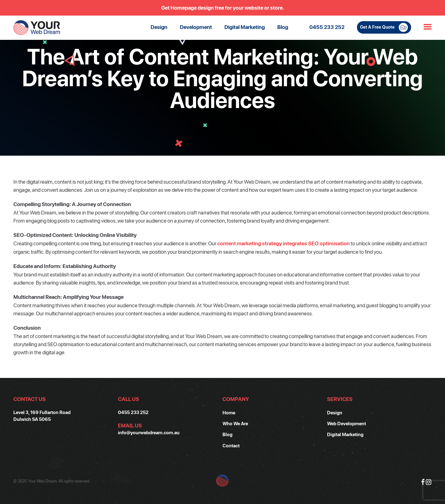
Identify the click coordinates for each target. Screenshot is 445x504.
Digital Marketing (245, 27)
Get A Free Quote (384, 27)
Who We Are (235, 423)
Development (196, 27)
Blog (283, 27)
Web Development (347, 423)
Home (229, 412)
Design (159, 27)
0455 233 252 (327, 27)
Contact (231, 445)
